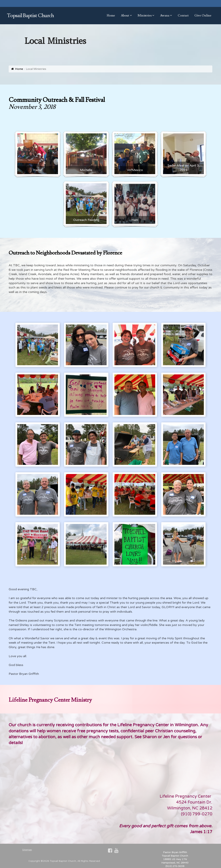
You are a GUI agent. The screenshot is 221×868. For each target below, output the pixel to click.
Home (19, 69)
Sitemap (27, 850)
